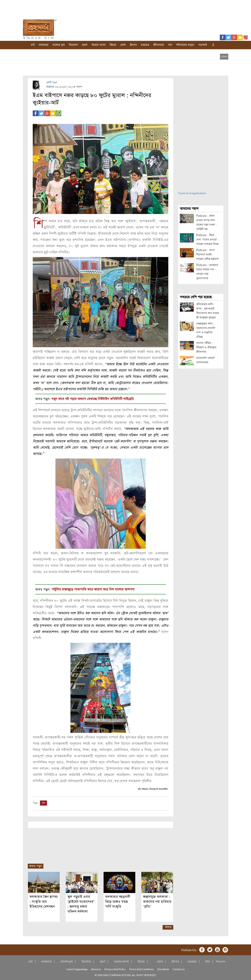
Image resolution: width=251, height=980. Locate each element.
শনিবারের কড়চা (185, 45)
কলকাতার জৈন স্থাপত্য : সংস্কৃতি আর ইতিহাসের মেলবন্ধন (44, 902)
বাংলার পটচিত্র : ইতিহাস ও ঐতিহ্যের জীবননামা (206, 347)
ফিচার (113, 45)
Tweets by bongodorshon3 (192, 193)
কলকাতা (44, 45)
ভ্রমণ (85, 45)
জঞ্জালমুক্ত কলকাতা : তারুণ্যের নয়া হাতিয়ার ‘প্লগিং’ (157, 902)
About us (96, 969)
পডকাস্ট (203, 45)
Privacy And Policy (115, 969)
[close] (224, 57)
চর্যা (33, 45)
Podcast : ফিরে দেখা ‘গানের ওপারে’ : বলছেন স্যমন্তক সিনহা (208, 240)
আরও (168, 927)
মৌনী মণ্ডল (52, 83)
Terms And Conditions (141, 969)
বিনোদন (73, 45)
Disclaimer (163, 969)
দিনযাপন (221, 962)
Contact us (179, 969)
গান (170, 45)
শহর (43, 803)
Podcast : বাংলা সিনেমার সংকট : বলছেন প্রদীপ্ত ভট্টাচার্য (207, 255)
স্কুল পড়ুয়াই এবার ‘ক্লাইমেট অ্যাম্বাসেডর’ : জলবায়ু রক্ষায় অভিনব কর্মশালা (81, 904)
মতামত (145, 45)
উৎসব (133, 45)
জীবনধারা (159, 45)
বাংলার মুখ (59, 45)
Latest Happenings (77, 969)
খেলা (123, 45)
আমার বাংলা (99, 45)
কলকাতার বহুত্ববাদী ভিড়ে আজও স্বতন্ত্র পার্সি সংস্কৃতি (118, 902)
